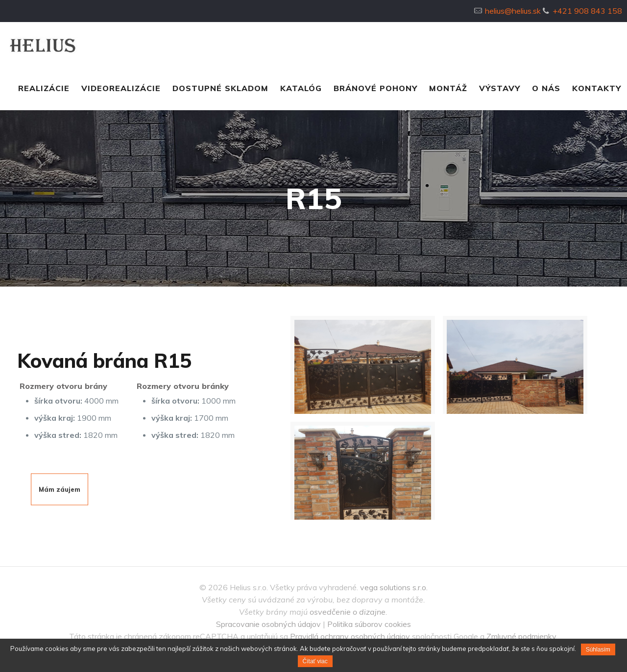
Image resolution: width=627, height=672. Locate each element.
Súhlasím (598, 649)
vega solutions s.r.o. (394, 587)
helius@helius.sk (513, 11)
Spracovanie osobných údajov (268, 624)
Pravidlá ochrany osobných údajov (350, 636)
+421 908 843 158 (587, 11)
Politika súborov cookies (369, 624)
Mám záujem (60, 489)
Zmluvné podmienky (521, 636)
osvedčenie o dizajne (348, 612)
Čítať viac (315, 661)
